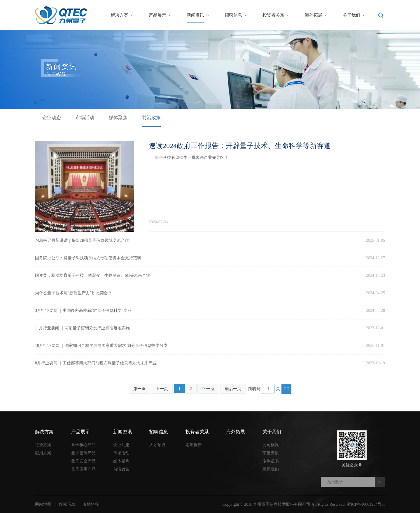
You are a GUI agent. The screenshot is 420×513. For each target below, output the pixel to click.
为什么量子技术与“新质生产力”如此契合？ (73, 293)
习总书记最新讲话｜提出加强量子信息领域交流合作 (82, 240)
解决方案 (120, 15)
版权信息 (67, 504)
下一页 (208, 389)
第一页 (139, 389)
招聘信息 (233, 15)
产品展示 (157, 15)
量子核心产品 (83, 445)
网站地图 (43, 504)
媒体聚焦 (118, 118)
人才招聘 (157, 445)
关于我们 (351, 15)
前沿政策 (151, 118)
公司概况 (271, 445)
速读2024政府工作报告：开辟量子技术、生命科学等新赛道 (240, 146)
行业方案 (43, 445)
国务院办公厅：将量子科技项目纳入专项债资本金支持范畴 (88, 258)
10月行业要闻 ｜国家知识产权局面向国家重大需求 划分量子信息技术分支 (101, 346)
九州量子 (335, 482)
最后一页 (233, 389)
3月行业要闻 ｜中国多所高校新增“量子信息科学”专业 (83, 311)
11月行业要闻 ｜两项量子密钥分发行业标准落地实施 (82, 328)
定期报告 (194, 445)
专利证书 (271, 461)
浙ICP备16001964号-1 (366, 504)
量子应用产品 (83, 469)
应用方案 (43, 453)
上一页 (162, 389)
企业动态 (52, 118)
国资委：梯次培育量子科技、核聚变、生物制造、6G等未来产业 (93, 275)
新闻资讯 (195, 15)
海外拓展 (314, 15)
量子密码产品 (83, 453)
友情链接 (91, 504)
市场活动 (85, 118)
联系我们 (271, 469)
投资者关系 (273, 15)
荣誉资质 (271, 453)
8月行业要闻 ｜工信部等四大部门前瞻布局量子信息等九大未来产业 (96, 363)
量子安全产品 (83, 461)
